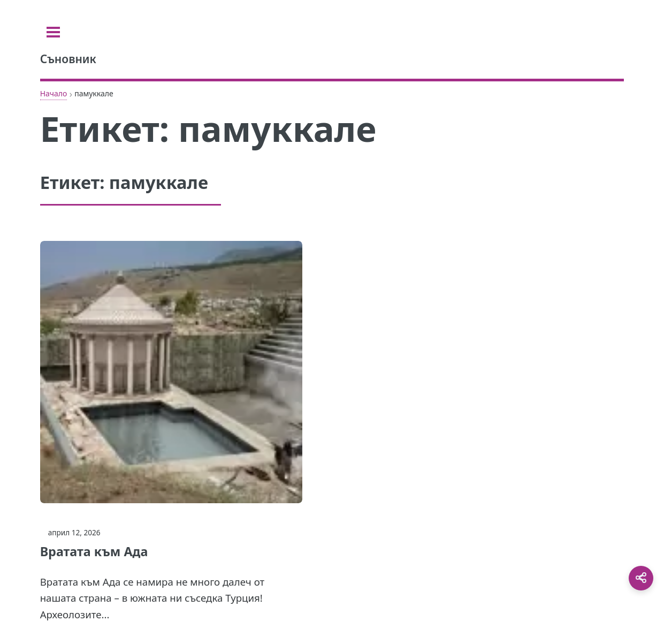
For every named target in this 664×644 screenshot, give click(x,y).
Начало (54, 93)
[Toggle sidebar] (53, 32)
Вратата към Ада (94, 551)
